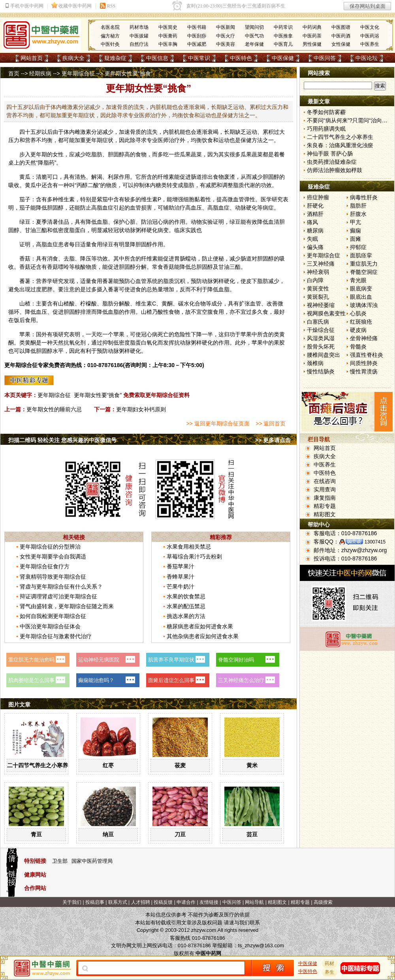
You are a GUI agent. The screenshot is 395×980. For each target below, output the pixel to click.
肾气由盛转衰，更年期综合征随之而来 (67, 606)
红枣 (108, 765)
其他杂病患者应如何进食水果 (203, 636)
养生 (330, 972)
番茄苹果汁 (181, 566)
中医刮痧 (197, 36)
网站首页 (32, 58)
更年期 (94, 140)
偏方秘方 (110, 36)
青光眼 (358, 280)
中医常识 (199, 58)
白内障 (315, 280)
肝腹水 (358, 214)
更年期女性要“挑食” (98, 395)
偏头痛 (315, 247)
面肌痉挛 (361, 255)
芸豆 (252, 834)
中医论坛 (367, 58)
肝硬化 (315, 206)
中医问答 (325, 58)
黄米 (252, 765)
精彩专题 (325, 506)
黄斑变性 (318, 289)
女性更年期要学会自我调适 (53, 557)
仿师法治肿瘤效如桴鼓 (335, 170)
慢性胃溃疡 (364, 371)
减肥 (211, 185)
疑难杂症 (115, 58)
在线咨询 (325, 481)
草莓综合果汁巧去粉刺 (194, 557)
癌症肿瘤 (318, 197)
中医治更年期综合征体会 (50, 626)
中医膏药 (168, 36)
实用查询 (325, 489)
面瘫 (355, 239)
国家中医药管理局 (92, 861)
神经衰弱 (318, 272)
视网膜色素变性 (326, 313)
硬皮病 (358, 330)
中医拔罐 (139, 36)
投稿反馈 (163, 902)
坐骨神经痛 (364, 338)
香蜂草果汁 (181, 577)
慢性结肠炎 (321, 371)
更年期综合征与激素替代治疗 (56, 636)
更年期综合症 (324, 255)
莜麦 (180, 765)
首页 (14, 73)
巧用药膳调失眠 (326, 129)
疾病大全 (73, 58)
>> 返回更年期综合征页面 (218, 423)
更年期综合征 (78, 73)
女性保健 (341, 44)
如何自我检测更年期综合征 (53, 616)
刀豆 (180, 834)
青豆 (36, 834)
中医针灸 (110, 44)
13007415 (375, 542)
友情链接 (209, 902)
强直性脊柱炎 (367, 355)
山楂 (25, 304)
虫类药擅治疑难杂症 (332, 162)
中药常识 (283, 27)
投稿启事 (95, 902)
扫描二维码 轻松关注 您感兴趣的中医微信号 (62, 440)
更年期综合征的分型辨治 (50, 547)
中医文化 (370, 27)
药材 (330, 963)
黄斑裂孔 (318, 297)
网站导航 (254, 902)
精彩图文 (325, 514)
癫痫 (355, 230)
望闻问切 (254, 27)
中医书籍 (197, 27)
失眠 (312, 239)
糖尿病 (315, 230)
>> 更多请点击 (273, 440)
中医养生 (370, 44)
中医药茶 (312, 36)
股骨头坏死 (321, 347)
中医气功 (254, 36)
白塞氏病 (318, 322)
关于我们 (72, 902)
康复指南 (325, 498)
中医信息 (157, 58)
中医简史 (168, 27)
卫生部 (60, 861)
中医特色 (241, 58)
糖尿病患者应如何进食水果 (200, 626)
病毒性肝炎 (364, 197)
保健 (246, 140)
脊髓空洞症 (364, 272)
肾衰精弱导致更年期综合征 (53, 577)
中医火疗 (226, 36)
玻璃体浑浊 (364, 305)
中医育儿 (283, 44)
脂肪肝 (358, 206)
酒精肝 (315, 214)
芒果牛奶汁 (181, 587)
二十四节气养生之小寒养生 (40, 765)
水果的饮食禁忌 (186, 596)
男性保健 (312, 44)
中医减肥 (197, 44)
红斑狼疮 (361, 322)
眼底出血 (361, 297)
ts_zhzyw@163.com (261, 945)
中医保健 (283, 58)
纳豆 (108, 834)
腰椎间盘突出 (324, 355)
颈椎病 (315, 363)
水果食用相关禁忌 (189, 547)
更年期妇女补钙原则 (141, 409)
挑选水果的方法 (186, 616)
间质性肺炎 (364, 363)
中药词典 (312, 27)
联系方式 (118, 902)
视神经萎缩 (321, 305)
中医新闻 (226, 27)
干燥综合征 (321, 330)
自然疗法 (139, 44)
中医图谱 (341, 27)
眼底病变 (361, 289)
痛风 (312, 222)
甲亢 (355, 222)
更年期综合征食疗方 (45, 566)
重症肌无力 (364, 264)
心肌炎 (358, 313)
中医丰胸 (168, 44)
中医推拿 (283, 36)
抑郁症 (358, 247)
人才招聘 (141, 902)
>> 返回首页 (271, 423)
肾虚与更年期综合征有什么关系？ (61, 587)
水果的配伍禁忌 (186, 606)
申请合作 (186, 902)
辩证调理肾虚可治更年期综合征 (58, 596)
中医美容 (226, 44)
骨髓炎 (358, 347)
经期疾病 (40, 73)
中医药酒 (341, 36)
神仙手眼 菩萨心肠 (330, 154)
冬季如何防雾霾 (326, 112)
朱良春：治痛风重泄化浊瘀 (340, 145)
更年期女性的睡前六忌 (54, 409)
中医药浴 (370, 36)
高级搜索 (323, 902)
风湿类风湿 (321, 338)
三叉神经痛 (321, 264)
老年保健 (254, 44)
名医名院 (110, 27)
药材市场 (139, 27)
